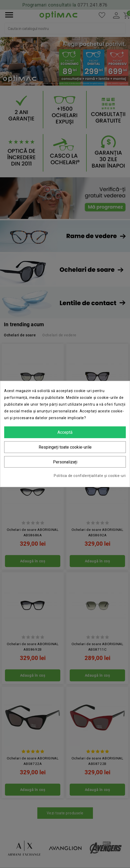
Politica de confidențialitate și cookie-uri (90, 476)
